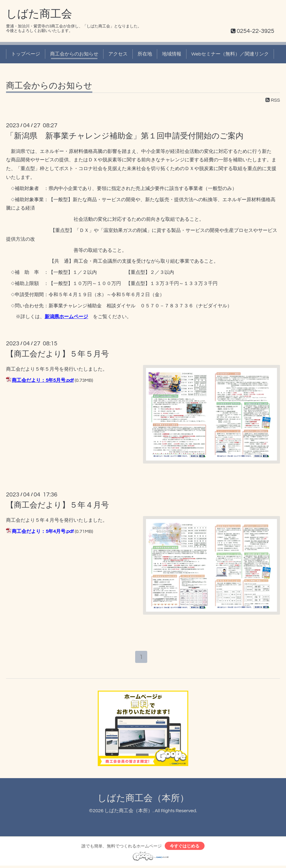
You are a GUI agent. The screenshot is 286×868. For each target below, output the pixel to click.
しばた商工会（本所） (143, 799)
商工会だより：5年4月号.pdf (43, 531)
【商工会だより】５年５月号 (57, 354)
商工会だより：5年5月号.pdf (43, 380)
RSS (273, 100)
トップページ (26, 54)
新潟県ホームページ (66, 317)
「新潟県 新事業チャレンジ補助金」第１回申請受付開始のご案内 (125, 136)
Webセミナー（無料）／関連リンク (230, 54)
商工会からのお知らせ (74, 54)
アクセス (118, 54)
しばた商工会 (39, 14)
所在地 (145, 54)
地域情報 (172, 54)
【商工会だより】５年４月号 (57, 505)
